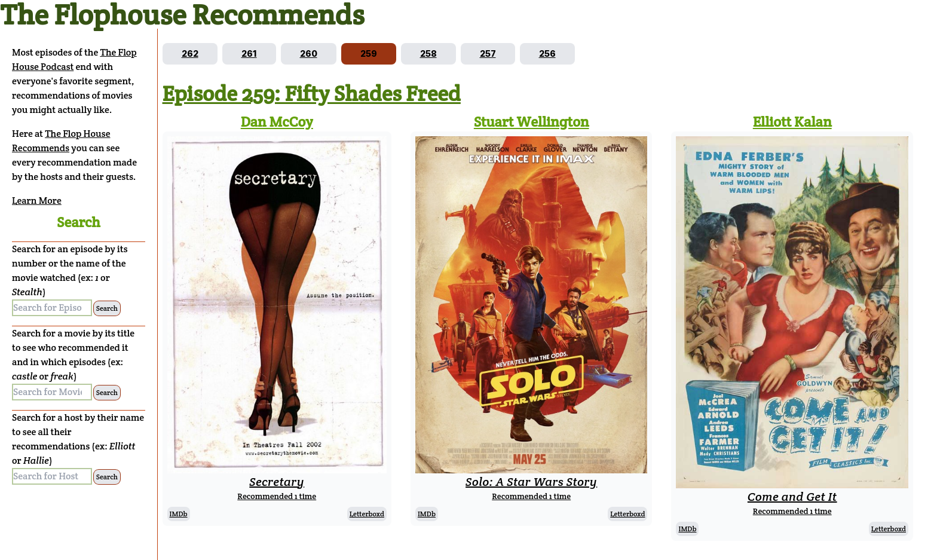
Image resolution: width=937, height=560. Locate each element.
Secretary (277, 482)
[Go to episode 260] (309, 54)
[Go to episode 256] (547, 54)
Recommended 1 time (277, 496)
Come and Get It (792, 497)
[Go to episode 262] (190, 54)
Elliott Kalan (792, 122)
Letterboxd (367, 514)
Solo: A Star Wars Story (531, 482)
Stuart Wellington (532, 122)
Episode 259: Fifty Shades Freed (312, 93)
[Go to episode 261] (249, 54)
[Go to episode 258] (428, 54)
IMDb (179, 514)
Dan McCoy (277, 122)
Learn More (37, 201)
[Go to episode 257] (488, 54)
